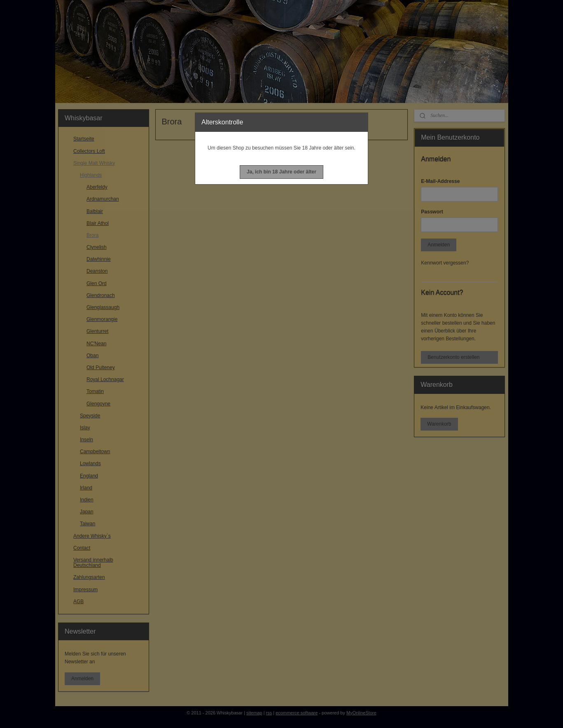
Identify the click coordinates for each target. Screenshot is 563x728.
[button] (281, 172)
